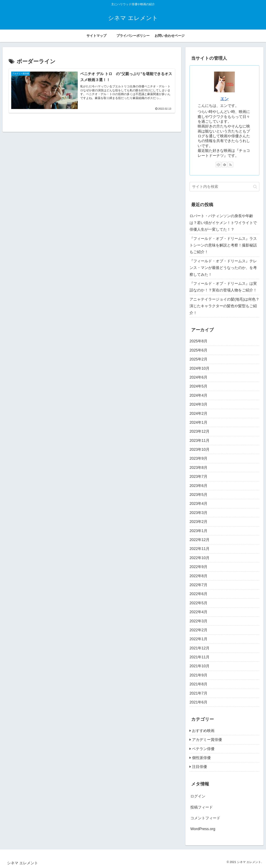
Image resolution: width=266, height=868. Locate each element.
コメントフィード (205, 818)
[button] (255, 187)
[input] (224, 187)
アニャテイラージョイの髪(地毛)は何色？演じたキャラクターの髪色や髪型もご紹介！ (224, 306)
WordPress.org (203, 829)
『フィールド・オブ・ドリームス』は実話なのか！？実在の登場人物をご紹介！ (223, 287)
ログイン (198, 796)
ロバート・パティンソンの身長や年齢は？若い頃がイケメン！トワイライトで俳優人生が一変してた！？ (223, 223)
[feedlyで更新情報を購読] (224, 165)
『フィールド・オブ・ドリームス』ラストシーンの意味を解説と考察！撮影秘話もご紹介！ (223, 245)
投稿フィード (202, 807)
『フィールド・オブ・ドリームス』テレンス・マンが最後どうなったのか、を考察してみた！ (223, 268)
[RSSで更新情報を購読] (230, 165)
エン (224, 99)
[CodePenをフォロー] (218, 165)
